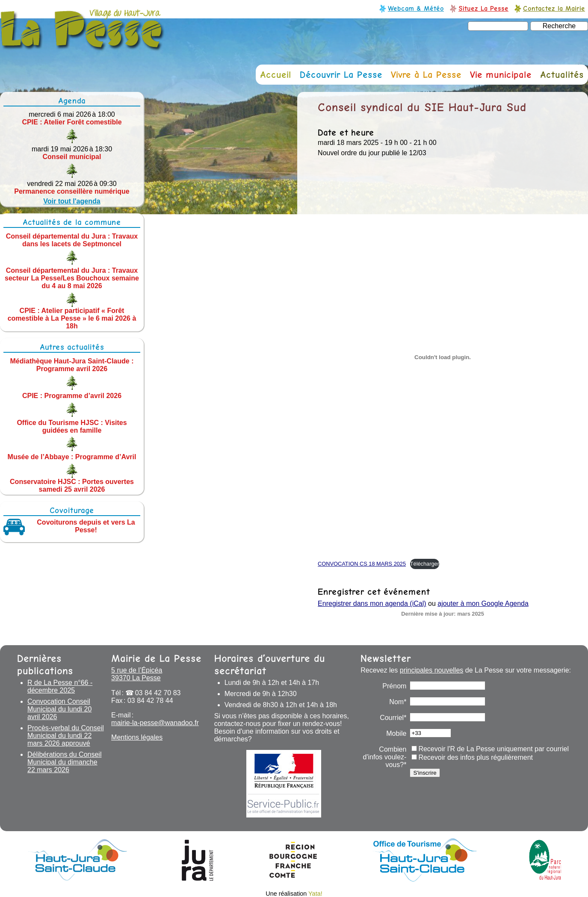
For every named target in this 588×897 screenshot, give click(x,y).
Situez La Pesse (483, 8)
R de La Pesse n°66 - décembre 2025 (60, 686)
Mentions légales (137, 737)
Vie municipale (501, 75)
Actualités (562, 75)
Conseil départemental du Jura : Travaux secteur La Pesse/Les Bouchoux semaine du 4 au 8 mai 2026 (72, 278)
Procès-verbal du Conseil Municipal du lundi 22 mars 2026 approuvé (66, 736)
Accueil (276, 75)
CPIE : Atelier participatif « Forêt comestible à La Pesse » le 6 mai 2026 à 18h (72, 318)
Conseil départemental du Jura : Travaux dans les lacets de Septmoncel (72, 240)
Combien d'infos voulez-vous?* (385, 757)
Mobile (396, 733)
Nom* (398, 702)
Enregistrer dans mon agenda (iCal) (372, 603)
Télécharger (425, 564)
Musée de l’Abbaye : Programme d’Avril (72, 457)
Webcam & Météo (416, 8)
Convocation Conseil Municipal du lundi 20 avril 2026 (59, 709)
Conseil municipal (72, 157)
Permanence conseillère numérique (72, 191)
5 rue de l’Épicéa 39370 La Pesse (137, 674)
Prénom (394, 686)
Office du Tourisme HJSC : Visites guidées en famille (72, 426)
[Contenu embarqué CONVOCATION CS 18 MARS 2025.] (443, 357)
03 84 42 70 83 (158, 693)
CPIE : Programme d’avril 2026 (72, 396)
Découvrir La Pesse (341, 75)
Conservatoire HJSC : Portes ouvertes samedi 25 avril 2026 (72, 485)
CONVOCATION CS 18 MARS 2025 (362, 564)
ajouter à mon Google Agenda (483, 603)
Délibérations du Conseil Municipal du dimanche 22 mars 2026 (64, 762)
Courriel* (393, 718)
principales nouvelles (432, 670)
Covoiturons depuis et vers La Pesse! (86, 526)
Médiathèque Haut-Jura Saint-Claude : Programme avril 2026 (72, 365)
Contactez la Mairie (554, 8)
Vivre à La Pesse (426, 75)
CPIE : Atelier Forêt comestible (72, 122)
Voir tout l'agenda (72, 201)
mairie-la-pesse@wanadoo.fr (155, 723)
